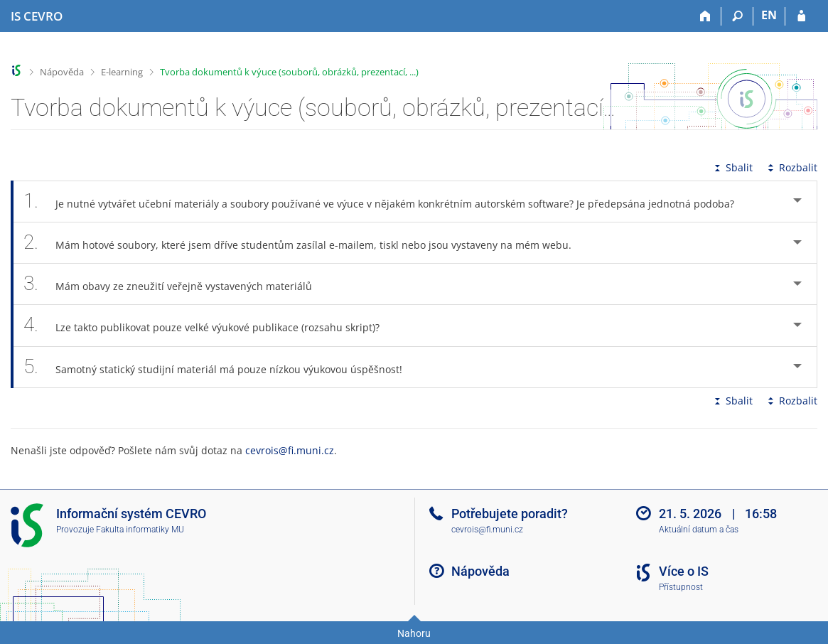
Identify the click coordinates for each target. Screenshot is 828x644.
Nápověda (62, 72)
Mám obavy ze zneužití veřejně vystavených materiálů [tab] (176, 284)
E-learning (122, 72)
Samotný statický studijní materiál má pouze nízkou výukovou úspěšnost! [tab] (221, 367)
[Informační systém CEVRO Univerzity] (37, 16)
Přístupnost (681, 587)
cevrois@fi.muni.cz (290, 450)
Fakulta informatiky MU (140, 530)
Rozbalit (791, 167)
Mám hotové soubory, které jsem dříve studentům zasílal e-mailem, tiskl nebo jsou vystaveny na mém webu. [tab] (305, 243)
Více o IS (684, 571)
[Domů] (705, 16)
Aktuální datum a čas (699, 530)
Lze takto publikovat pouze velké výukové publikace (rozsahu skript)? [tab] (209, 325)
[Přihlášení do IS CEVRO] (801, 16)
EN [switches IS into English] (769, 15)
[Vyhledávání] (737, 16)
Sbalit (732, 167)
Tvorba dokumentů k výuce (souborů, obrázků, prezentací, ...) (289, 72)
